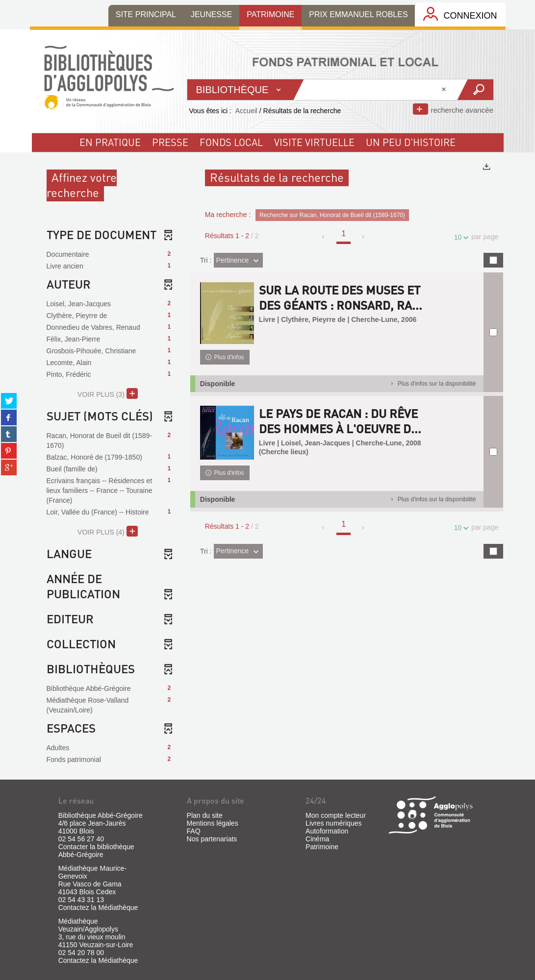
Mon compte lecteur (336, 815)
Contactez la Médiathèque (98, 907)
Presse (170, 142)
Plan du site (205, 815)
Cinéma (317, 839)
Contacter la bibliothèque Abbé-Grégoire (96, 851)
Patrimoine (322, 847)
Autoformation (327, 831)
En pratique (110, 142)
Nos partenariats (212, 839)
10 (459, 237)
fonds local (231, 142)
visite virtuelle (314, 142)
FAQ (194, 831)
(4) (108, 531)
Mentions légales (213, 823)
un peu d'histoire (411, 142)
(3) (108, 393)
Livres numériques (333, 823)
